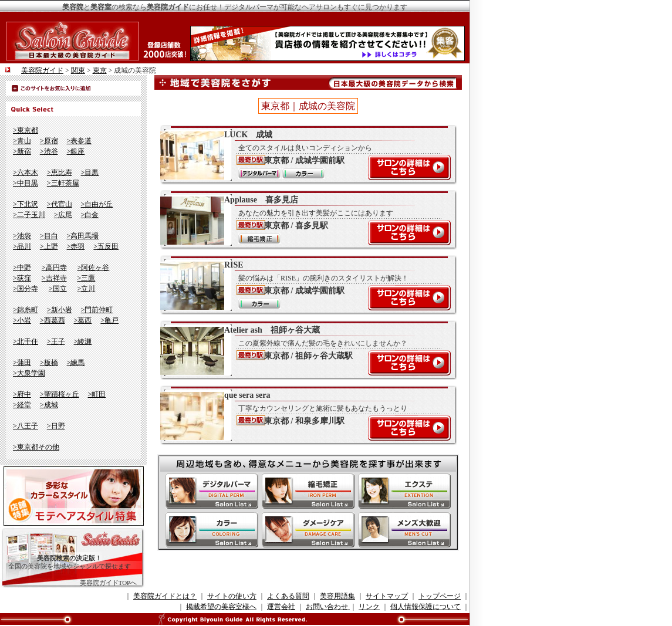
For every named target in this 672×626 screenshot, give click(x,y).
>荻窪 (22, 278)
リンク (369, 607)
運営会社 (281, 607)
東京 (100, 70)
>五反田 (106, 246)
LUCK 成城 (302, 155)
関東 (78, 70)
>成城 (49, 405)
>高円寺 (54, 268)
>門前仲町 (97, 310)
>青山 (22, 141)
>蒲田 (22, 363)
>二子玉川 (29, 215)
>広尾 (63, 215)
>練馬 (76, 363)
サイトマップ (387, 596)
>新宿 (22, 151)
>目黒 (90, 172)
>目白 (49, 236)
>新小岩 (60, 310)
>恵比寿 (60, 172)
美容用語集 (337, 596)
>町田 (97, 394)
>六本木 (26, 172)
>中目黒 (26, 183)
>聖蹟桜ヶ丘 (60, 394)
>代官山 (60, 204)
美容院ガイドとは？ (165, 596)
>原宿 (49, 141)
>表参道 (80, 141)
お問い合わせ (328, 607)
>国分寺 (26, 289)
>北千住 (26, 341)
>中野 (22, 268)
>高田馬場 (83, 236)
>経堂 (22, 405)
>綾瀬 (83, 341)
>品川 (22, 246)
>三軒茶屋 (63, 183)
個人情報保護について (426, 607)
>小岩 (22, 320)
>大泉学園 (29, 373)
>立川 (87, 289)
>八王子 (26, 426)
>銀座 (76, 151)
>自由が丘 (97, 204)
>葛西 (83, 320)
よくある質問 (288, 596)
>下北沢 (26, 204)
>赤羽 (76, 246)
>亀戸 (109, 320)
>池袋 (22, 236)
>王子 (56, 341)
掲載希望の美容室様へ (221, 607)
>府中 (22, 394)
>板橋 (49, 363)
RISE (302, 285)
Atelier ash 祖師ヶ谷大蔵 (302, 350)
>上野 (49, 246)
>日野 (56, 426)
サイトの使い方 (232, 596)
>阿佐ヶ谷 (94, 268)
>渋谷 (49, 151)
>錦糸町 (26, 310)
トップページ (440, 596)
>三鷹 (87, 278)
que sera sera (302, 415)
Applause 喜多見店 (302, 220)
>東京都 (26, 130)
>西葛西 (53, 320)
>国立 (58, 289)
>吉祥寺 (54, 278)
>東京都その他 (36, 447)
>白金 (90, 215)
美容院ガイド (42, 70)
